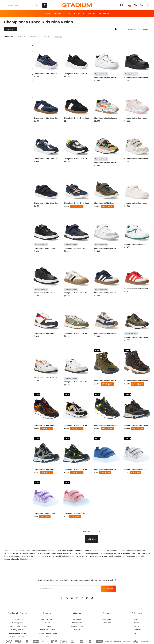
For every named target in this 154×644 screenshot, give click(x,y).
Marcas (91, 13)
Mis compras (77, 609)
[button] (37, 5)
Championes (32, 37)
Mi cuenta (77, 605)
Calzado (20, 37)
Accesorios (79, 13)
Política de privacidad (17, 623)
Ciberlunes (107, 609)
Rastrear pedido (18, 609)
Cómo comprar (17, 605)
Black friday (107, 605)
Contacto (47, 612)
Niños (68, 13)
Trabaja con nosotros (47, 616)
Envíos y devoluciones (18, 612)
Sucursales (47, 609)
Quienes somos (47, 605)
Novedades (104, 13)
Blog (47, 623)
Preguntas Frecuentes (17, 619)
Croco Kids (46, 37)
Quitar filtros (58, 37)
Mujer (47, 13)
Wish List (77, 616)
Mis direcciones (77, 612)
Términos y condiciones (18, 616)
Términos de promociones (47, 619)
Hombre (57, 13)
